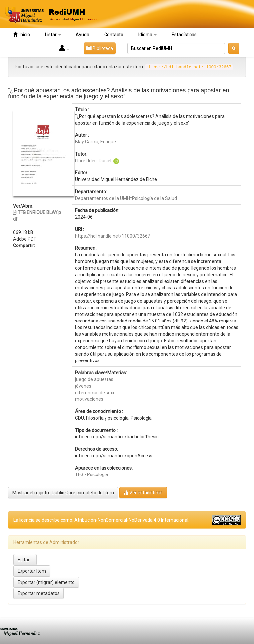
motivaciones (89, 399)
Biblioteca (100, 48)
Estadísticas (184, 35)
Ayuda (83, 35)
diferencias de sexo (95, 393)
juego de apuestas (94, 379)
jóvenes (83, 386)
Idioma (148, 35)
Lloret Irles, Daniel (93, 161)
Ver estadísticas (143, 492)
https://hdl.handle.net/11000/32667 (113, 236)
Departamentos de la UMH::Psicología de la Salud (126, 198)
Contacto (114, 35)
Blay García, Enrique (96, 142)
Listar (53, 35)
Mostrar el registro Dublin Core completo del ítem (63, 493)
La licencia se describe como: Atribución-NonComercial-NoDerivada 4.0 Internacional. (101, 520)
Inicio (21, 35)
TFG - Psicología (92, 474)
